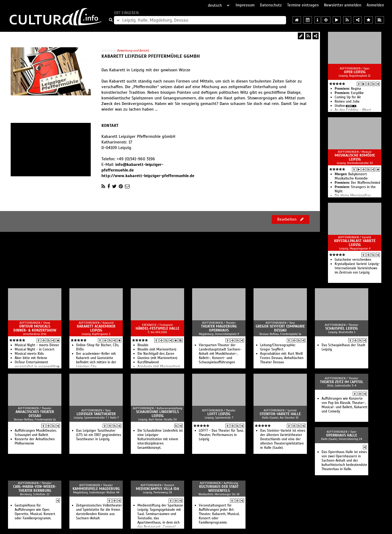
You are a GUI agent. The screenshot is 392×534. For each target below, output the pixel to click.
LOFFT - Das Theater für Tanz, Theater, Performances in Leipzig (221, 435)
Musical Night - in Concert (35, 349)
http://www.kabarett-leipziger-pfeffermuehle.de (148, 176)
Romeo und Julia (347, 102)
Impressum (245, 5)
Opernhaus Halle (342, 435)
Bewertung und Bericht (133, 50)
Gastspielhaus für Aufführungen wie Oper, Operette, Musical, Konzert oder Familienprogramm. (35, 512)
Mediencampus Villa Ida (157, 489)
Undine (340, 106)
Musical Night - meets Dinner (37, 345)
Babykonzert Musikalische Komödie (351, 176)
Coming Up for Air (348, 97)
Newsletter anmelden (343, 5)
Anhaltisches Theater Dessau (35, 414)
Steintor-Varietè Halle (280, 414)
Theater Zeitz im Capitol (342, 382)
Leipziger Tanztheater (96, 414)
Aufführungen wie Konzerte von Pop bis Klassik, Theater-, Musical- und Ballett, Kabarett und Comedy (345, 405)
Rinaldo (143, 345)
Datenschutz (271, 5)
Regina (348, 89)
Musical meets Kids (29, 354)
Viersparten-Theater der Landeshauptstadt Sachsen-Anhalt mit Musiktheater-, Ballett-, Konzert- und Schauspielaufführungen (220, 354)
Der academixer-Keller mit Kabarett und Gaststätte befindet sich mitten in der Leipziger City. (96, 360)
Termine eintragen (303, 5)
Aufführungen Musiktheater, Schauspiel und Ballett (36, 433)
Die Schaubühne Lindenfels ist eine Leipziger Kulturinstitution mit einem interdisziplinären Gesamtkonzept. (160, 439)
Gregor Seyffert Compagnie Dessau (280, 328)
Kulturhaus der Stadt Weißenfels (219, 489)
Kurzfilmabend (148, 362)
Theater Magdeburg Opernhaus (219, 328)
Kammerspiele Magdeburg (96, 489)
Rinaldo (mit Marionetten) (157, 349)
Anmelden (375, 5)
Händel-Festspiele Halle (157, 328)
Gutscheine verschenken (353, 260)
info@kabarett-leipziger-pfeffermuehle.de (132, 167)
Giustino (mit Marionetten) (157, 358)
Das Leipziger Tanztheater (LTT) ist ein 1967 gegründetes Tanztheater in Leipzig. (99, 435)
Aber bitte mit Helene (31, 358)
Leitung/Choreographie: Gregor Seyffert (278, 347)
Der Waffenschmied (357, 183)
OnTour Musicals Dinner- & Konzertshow (35, 328)
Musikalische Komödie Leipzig (355, 157)
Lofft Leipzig (219, 414)
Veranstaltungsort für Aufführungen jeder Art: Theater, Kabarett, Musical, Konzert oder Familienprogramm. (219, 514)
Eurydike (349, 93)
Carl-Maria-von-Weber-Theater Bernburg (35, 489)
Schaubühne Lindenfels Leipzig (157, 414)
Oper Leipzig (355, 72)
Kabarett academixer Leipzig (96, 328)
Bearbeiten (290, 219)
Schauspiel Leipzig (342, 328)
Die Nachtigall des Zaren (156, 354)
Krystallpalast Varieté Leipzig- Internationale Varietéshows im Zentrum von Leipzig (357, 268)
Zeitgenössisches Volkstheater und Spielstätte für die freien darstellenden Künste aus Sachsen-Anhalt (99, 512)
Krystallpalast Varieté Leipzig (355, 243)
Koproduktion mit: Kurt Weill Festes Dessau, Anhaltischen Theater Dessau (282, 358)
